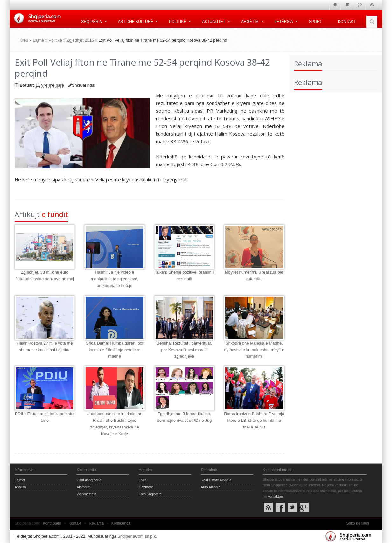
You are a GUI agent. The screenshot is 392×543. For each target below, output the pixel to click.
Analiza (20, 487)
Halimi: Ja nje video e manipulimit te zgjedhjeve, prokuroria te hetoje (115, 279)
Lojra (143, 480)
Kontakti (347, 22)
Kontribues (52, 523)
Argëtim (250, 22)
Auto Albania (211, 487)
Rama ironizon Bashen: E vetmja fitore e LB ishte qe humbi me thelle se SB (254, 420)
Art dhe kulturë (136, 22)
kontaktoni (276, 496)
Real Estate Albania (216, 480)
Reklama (96, 523)
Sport (315, 22)
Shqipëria (91, 22)
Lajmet (20, 480)
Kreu (24, 40)
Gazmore (146, 487)
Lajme (38, 40)
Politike (55, 40)
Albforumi (84, 487)
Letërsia (284, 22)
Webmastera (87, 494)
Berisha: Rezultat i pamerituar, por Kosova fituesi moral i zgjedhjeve (184, 350)
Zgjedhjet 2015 (80, 40)
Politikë (178, 22)
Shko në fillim (357, 523)
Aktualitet (214, 22)
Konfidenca (121, 523)
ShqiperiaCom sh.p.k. (137, 536)
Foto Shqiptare (150, 494)
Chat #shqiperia (89, 480)
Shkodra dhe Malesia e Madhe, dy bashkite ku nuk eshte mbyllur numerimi (254, 350)
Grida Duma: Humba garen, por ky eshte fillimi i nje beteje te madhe (115, 350)
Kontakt (75, 523)
